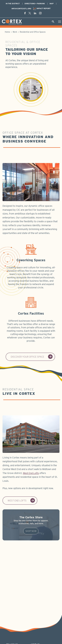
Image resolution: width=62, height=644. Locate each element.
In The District (13, 4)
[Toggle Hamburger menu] (60, 22)
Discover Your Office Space (32, 357)
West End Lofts (31, 473)
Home (7, 32)
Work (15, 32)
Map (52, 4)
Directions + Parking (35, 4)
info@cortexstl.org (21, 9)
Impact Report (42, 9)
